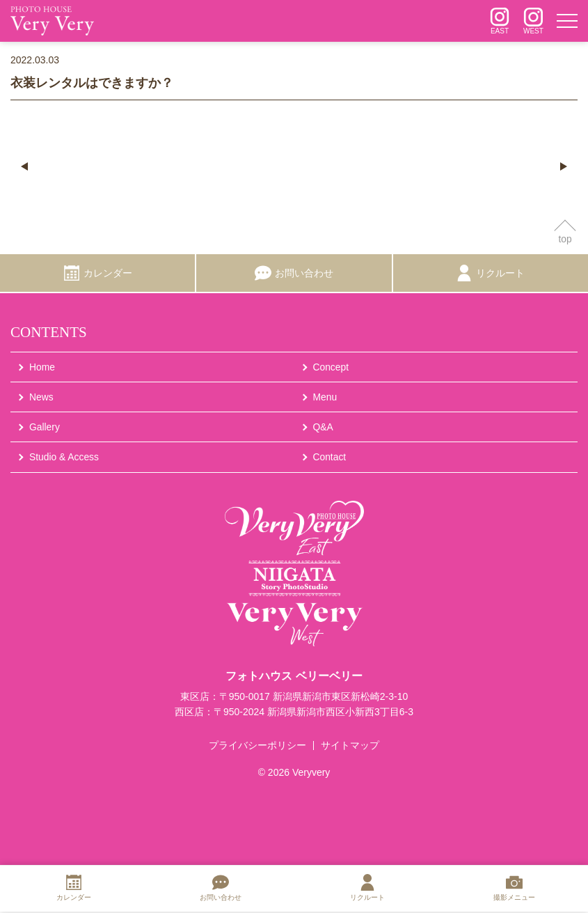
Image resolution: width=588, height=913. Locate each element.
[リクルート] (491, 274)
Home (42, 367)
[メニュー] (567, 21)
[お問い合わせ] (294, 274)
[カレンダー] (97, 274)
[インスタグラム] (500, 21)
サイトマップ (350, 747)
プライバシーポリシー (257, 747)
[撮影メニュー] (515, 890)
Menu (325, 398)
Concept (331, 367)
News (41, 398)
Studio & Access (64, 458)
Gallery (45, 428)
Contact (330, 458)
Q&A (324, 428)
